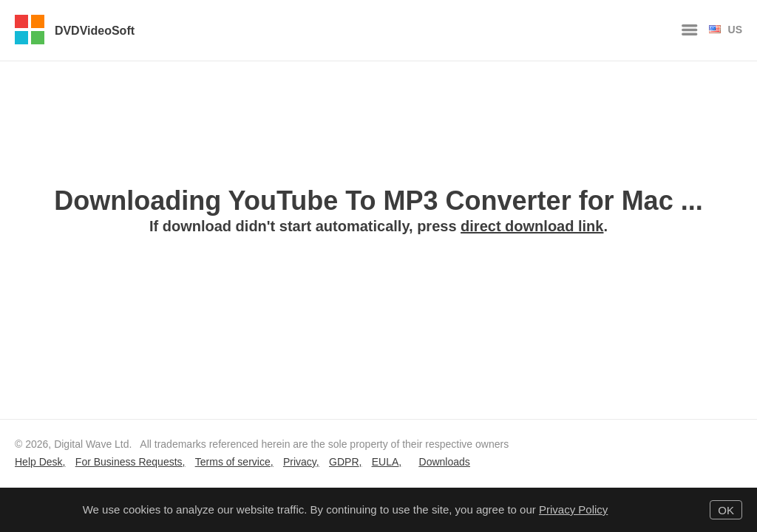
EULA (386, 462)
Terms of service (233, 462)
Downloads (445, 462)
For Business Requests (129, 462)
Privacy (300, 462)
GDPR (344, 462)
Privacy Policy (573, 509)
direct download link (532, 226)
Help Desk (39, 462)
